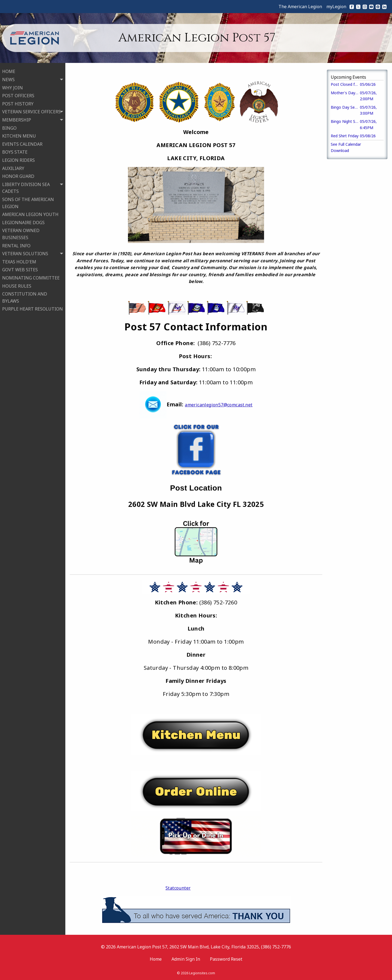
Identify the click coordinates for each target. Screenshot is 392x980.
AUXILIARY (13, 168)
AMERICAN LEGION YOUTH (30, 214)
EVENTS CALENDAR (22, 144)
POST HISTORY (18, 103)
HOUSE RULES (17, 285)
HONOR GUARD (18, 176)
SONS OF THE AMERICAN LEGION (28, 202)
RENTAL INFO (16, 245)
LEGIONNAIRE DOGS (23, 222)
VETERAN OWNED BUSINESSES (21, 234)
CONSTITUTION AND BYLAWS (25, 297)
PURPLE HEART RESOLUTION (33, 309)
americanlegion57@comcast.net (219, 405)
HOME (9, 71)
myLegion (336, 7)
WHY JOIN (13, 87)
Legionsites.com (202, 973)
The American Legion (300, 7)
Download (340, 150)
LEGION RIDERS (19, 160)
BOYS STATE (15, 152)
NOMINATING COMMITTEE (31, 277)
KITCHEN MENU (19, 136)
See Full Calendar (346, 144)
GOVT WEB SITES (20, 269)
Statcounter (178, 888)
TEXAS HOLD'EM (19, 261)
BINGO (9, 127)
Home (156, 959)
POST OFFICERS (18, 95)
